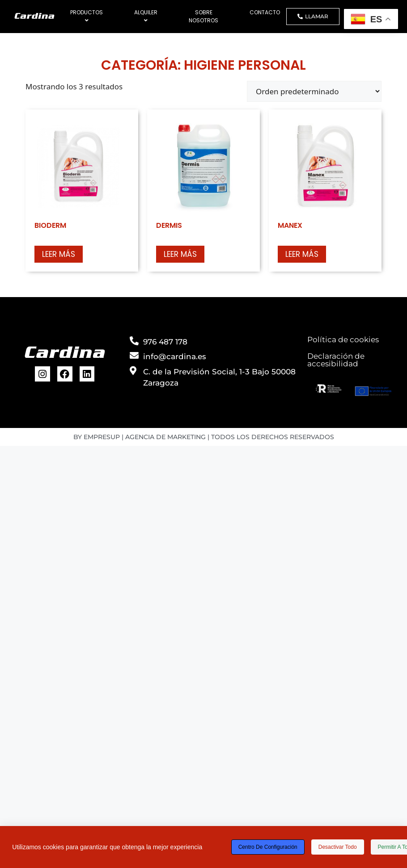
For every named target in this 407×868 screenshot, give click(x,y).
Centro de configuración (268, 847)
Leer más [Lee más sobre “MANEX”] (302, 254)
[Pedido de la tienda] (314, 91)
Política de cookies (343, 340)
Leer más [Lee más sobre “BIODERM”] (59, 254)
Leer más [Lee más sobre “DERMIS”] (180, 254)
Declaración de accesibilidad (336, 360)
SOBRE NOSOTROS (203, 16)
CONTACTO (265, 12)
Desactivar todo (338, 847)
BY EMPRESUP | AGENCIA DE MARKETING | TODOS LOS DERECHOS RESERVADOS (204, 437)
